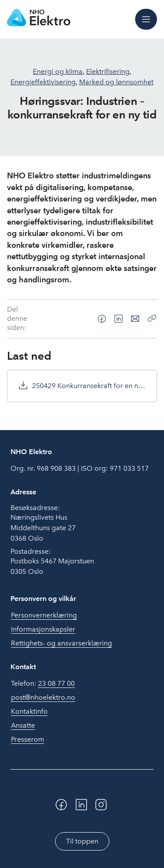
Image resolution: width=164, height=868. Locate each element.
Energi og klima (58, 71)
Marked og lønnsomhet (116, 82)
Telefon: (43, 684)
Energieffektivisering (43, 82)
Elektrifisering (108, 71)
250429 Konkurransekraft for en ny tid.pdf (89, 386)
